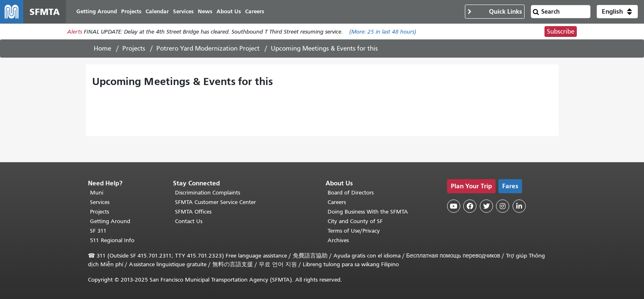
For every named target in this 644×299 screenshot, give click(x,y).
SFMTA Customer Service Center (215, 202)
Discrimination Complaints (208, 193)
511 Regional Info (112, 240)
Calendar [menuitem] (157, 11)
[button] (617, 12)
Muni (97, 193)
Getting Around (110, 221)
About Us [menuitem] (229, 11)
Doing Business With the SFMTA (368, 212)
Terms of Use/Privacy (354, 231)
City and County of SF (355, 221)
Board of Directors (351, 193)
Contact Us (189, 221)
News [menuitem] (205, 11)
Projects (134, 49)
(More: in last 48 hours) (383, 32)
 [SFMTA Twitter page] (486, 206)
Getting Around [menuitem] (97, 11)
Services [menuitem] (183, 11)
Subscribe (561, 32)
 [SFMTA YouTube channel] (454, 206)
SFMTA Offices (193, 212)
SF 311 (98, 231)
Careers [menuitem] (255, 11)
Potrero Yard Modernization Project (208, 49)
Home (102, 49)
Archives (338, 240)
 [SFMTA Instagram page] (503, 206)
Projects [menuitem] (131, 11)
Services (100, 202)
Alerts (75, 32)
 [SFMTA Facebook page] (470, 206)
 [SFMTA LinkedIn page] (519, 206)
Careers (337, 202)
